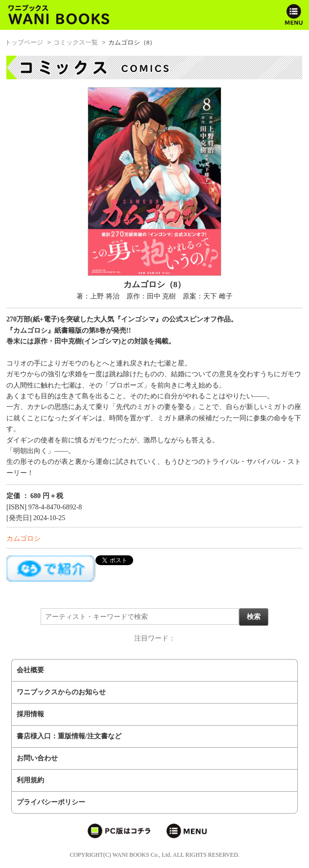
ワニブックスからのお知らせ (61, 692)
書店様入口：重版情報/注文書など (69, 736)
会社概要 (30, 670)
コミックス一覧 (76, 42)
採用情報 (30, 714)
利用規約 (30, 780)
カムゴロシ (24, 538)
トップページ (24, 42)
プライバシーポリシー (51, 802)
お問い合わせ (37, 758)
